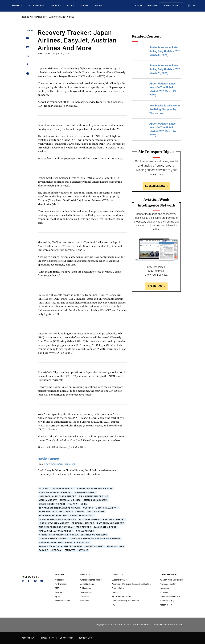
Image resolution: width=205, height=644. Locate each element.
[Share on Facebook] (27, 65)
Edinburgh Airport (83, 523)
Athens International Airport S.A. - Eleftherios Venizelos (73, 535)
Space (58, 597)
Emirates (70, 550)
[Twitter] (23, 582)
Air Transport (38, 17)
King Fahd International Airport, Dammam (95, 539)
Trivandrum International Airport (59, 508)
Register (153, 6)
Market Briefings (87, 584)
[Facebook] (29, 582)
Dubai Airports (96, 512)
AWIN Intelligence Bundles (91, 580)
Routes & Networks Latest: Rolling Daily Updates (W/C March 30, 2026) (165, 51)
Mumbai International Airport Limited (61, 512)
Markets (17, 6)
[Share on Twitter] (27, 57)
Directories (84, 597)
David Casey (44, 54)
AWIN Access (171, 6)
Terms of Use (85, 638)
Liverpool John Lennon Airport (57, 496)
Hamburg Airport (85, 492)
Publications (85, 588)
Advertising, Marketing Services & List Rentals (131, 584)
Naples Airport (85, 531)
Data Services (86, 592)
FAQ (114, 605)
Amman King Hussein (96, 500)
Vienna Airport (48, 500)
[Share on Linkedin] (27, 48)
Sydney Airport (94, 546)
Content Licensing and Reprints (125, 601)
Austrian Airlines (70, 500)
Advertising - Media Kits (170, 597)
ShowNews (165, 592)
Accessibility (28, 638)
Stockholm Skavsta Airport (55, 492)
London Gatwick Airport (53, 539)
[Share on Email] (27, 39)
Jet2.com (56, 550)
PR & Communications (122, 597)
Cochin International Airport (101, 508)
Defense (59, 592)
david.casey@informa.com (61, 464)
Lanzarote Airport (105, 527)
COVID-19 (83, 550)
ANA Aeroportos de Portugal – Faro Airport (65, 527)
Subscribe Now (155, 186)
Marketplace (36, 6)
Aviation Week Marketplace (172, 580)
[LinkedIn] (41, 582)
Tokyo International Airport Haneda (61, 546)
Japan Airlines (115, 546)
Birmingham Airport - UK (94, 496)
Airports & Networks (62, 17)
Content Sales (118, 588)
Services (56, 6)
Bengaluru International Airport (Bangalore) (66, 516)
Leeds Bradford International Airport (102, 519)
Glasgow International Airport (57, 519)
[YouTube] (35, 582)
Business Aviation (63, 601)
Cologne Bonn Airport (52, 504)
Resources (84, 601)
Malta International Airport (56, 531)
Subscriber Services (120, 580)
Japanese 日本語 (167, 601)
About (98, 6)
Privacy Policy (47, 638)
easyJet (43, 550)
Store (71, 6)
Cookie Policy (66, 638)
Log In (139, 6)
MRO (57, 588)
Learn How (155, 286)
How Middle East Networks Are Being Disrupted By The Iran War (165, 109)
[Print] (27, 74)
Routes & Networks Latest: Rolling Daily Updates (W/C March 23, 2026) (165, 69)
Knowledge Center (168, 584)
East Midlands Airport (111, 523)
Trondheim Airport (63, 489)
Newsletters (165, 588)
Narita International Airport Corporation (64, 543)
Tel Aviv (73, 504)
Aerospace (60, 580)
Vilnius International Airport (95, 489)
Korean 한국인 (166, 605)
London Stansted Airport (54, 523)
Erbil (84, 504)
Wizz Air (44, 489)
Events (85, 6)
